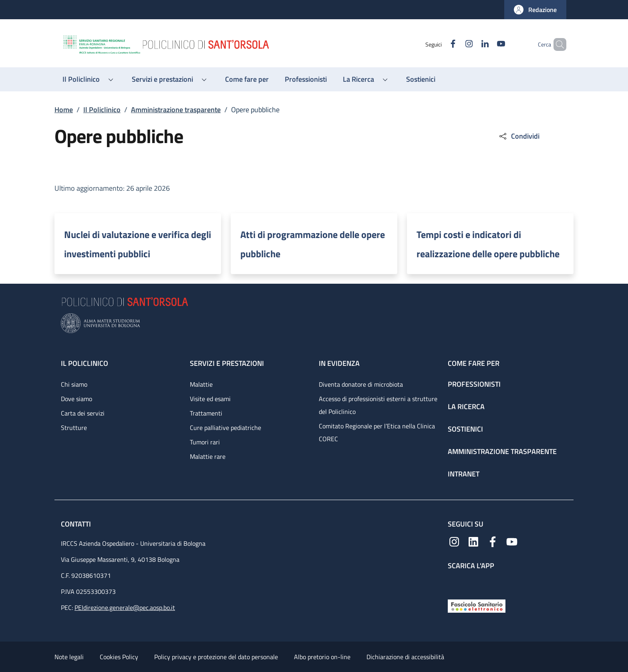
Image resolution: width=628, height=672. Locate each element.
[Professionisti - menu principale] (306, 79)
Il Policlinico (102, 110)
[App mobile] (454, 583)
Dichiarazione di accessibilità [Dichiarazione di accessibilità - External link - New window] (405, 657)
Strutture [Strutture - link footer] (74, 428)
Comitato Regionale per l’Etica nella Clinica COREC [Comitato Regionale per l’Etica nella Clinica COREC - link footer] (377, 432)
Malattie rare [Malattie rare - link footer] (208, 456)
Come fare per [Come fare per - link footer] (474, 363)
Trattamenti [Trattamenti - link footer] (206, 413)
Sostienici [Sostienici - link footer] (465, 429)
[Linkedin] (471, 44)
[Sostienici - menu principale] (421, 79)
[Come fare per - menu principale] (247, 79)
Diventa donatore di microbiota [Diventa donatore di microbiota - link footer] (361, 384)
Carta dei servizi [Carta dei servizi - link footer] (83, 413)
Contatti (77, 524)
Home (64, 110)
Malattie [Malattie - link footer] (201, 384)
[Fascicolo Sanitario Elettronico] (477, 605)
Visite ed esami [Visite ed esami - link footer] (210, 399)
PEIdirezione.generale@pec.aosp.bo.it (125, 607)
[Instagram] (455, 44)
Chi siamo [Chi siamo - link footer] (74, 384)
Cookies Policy (119, 657)
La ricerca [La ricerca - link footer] (466, 407)
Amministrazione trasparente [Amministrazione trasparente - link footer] (502, 451)
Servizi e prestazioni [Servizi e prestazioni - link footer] (227, 363)
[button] (535, 10)
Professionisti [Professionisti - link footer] (474, 384)
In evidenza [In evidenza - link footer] (339, 363)
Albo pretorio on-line (322, 657)
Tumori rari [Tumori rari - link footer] (205, 442)
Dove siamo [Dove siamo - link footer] (76, 399)
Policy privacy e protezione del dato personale (216, 657)
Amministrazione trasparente (176, 110)
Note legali (69, 657)
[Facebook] (439, 44)
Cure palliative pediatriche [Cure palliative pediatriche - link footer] (225, 428)
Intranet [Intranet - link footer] (464, 474)
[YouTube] (487, 44)
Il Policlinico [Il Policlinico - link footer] (85, 363)
